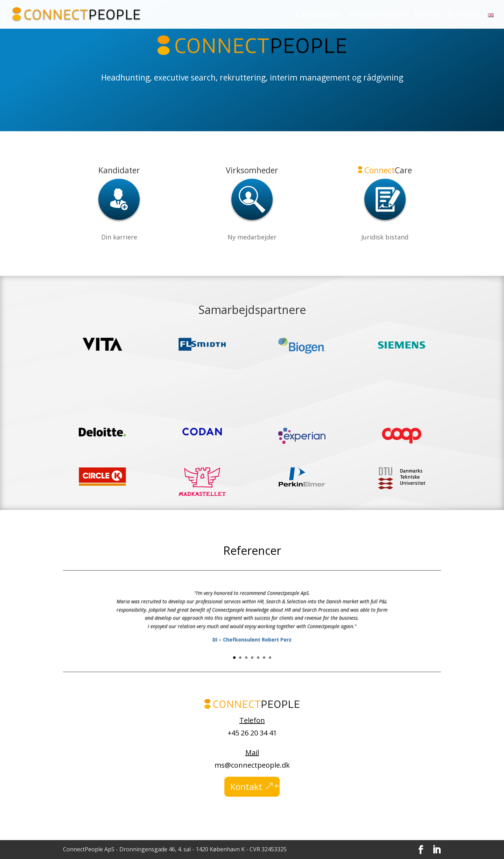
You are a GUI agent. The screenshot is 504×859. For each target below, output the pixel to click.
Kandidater (318, 15)
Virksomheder (378, 15)
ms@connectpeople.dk (252, 765)
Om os (427, 15)
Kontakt (464, 15)
